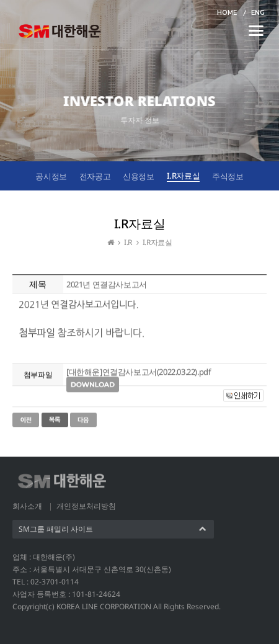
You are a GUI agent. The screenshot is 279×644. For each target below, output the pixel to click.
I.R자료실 (184, 176)
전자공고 (95, 176)
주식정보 (228, 176)
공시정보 (51, 176)
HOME (227, 13)
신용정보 (138, 176)
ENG (258, 13)
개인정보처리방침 (86, 506)
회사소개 (27, 506)
